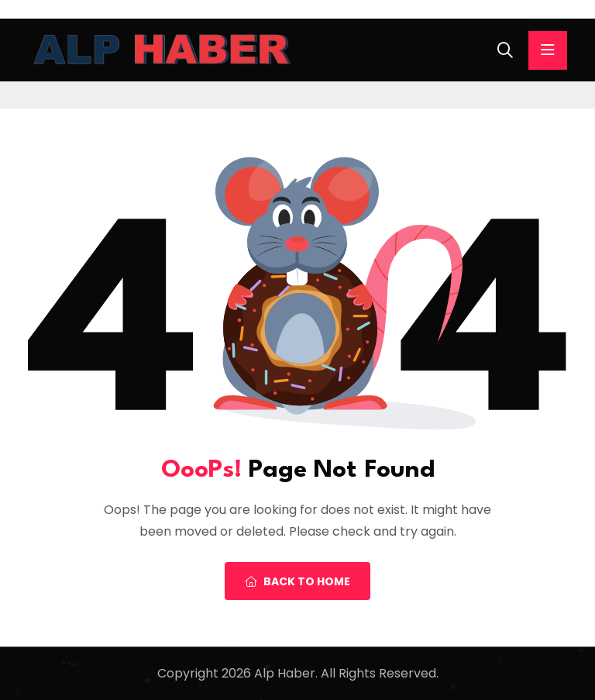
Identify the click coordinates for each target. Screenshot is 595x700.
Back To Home (297, 581)
